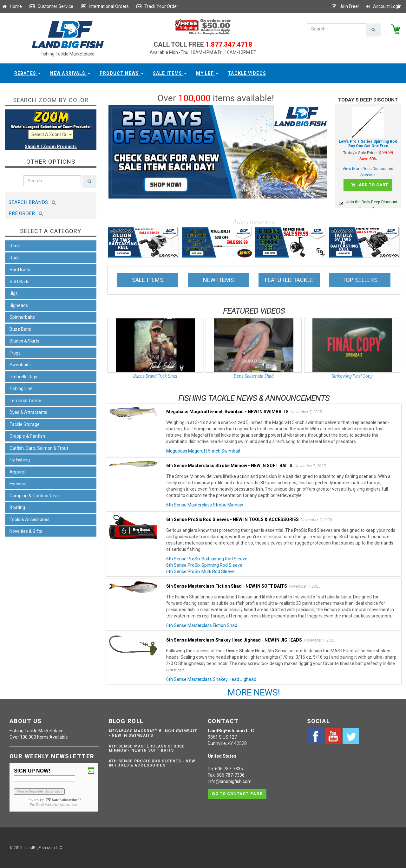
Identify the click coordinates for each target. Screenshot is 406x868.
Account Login (383, 6)
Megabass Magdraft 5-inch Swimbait (203, 451)
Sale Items (170, 73)
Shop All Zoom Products (51, 147)
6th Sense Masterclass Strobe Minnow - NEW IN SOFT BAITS (147, 748)
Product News (122, 73)
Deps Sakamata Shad (254, 376)
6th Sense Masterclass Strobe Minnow (205, 505)
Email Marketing (47, 805)
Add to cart (369, 184)
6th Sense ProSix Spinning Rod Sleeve (204, 565)
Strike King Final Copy (352, 376)
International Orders (105, 6)
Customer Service (51, 6)
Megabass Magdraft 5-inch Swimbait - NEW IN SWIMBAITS (153, 733)
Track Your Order (157, 6)
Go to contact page (237, 793)
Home (12, 6)
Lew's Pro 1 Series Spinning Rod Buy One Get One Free (368, 144)
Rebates (27, 73)
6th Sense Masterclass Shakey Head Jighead (211, 679)
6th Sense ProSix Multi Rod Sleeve (200, 571)
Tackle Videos (247, 73)
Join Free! (345, 6)
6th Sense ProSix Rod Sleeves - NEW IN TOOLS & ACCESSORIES (152, 763)
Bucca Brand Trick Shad (155, 376)
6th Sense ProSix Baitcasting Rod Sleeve (207, 559)
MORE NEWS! (254, 692)
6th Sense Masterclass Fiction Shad (202, 625)
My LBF (207, 73)
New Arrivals (70, 73)
